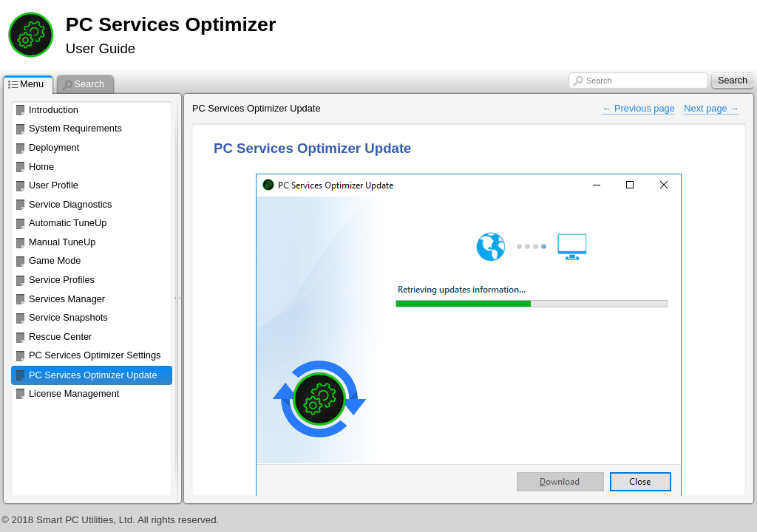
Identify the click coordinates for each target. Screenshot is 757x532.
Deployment (54, 147)
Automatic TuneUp (68, 223)
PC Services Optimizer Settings (95, 355)
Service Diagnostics (70, 204)
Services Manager (67, 299)
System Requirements (75, 128)
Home (41, 167)
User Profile (54, 185)
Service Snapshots (68, 317)
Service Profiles (62, 280)
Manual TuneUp (62, 242)
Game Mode (55, 260)
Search (599, 81)
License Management (74, 393)
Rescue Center (60, 337)
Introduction (54, 110)
